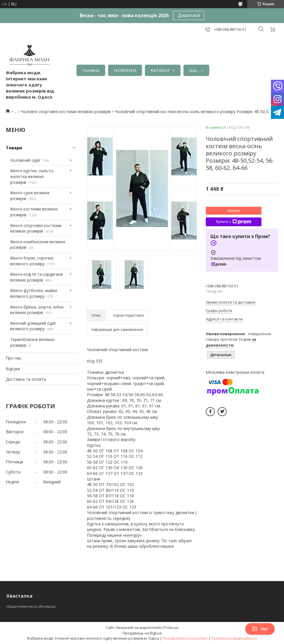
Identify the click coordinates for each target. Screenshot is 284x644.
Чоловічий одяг (25, 160)
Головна (91, 70)
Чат (260, 629)
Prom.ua (171, 627)
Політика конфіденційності (234, 638)
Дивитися (189, 15)
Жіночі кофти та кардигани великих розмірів (37, 277)
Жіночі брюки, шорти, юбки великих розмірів (37, 310)
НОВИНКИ (125, 70)
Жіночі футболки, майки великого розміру (34, 293)
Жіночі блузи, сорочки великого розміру (32, 261)
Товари (14, 148)
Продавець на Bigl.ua (142, 633)
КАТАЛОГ (161, 70)
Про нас (14, 358)
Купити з (233, 222)
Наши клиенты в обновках (31, 606)
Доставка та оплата (26, 379)
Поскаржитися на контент (185, 638)
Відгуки (13, 369)
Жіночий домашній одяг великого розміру (33, 326)
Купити (234, 211)
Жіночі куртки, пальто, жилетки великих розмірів (32, 176)
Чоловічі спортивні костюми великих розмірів (66, 111)
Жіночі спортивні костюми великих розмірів (36, 228)
